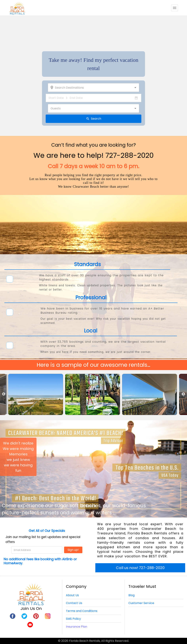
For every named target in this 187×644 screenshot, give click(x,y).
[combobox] (96, 88)
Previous (4, 394)
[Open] (135, 88)
